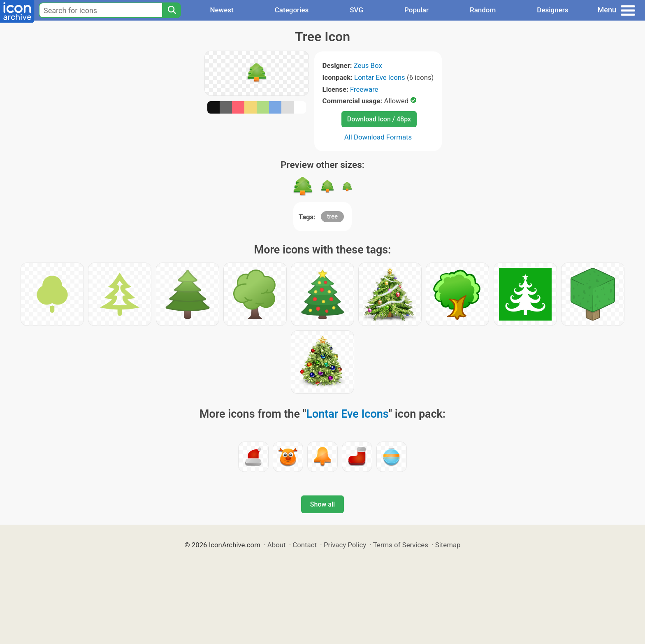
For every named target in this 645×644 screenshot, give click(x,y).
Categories (292, 10)
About (277, 545)
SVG (356, 10)
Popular (416, 10)
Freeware (364, 89)
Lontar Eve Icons (380, 77)
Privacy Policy (345, 545)
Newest (222, 10)
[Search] (172, 10)
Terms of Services (401, 545)
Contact (305, 545)
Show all (322, 504)
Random (483, 10)
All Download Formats (378, 137)
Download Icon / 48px (379, 119)
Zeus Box (368, 65)
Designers (552, 10)
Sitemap (448, 545)
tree (332, 216)
